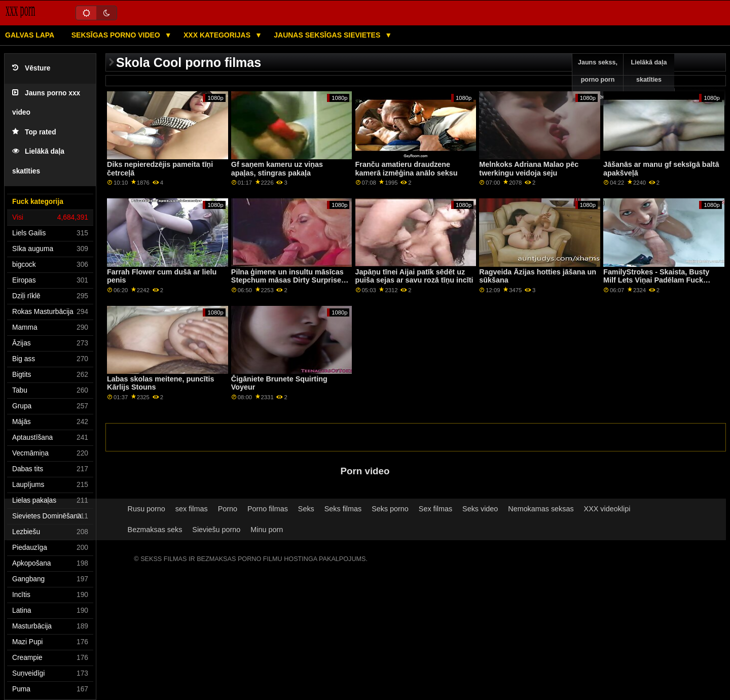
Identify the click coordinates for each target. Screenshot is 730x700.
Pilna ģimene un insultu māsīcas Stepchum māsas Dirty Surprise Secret (287, 280)
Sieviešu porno (216, 530)
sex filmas (192, 509)
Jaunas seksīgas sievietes (328, 35)
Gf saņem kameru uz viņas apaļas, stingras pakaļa (277, 169)
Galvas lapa (30, 35)
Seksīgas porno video (117, 35)
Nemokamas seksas (541, 509)
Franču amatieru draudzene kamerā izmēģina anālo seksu (407, 169)
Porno (228, 509)
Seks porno (390, 509)
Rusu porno (147, 509)
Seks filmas (343, 509)
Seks (306, 509)
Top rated (34, 132)
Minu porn (267, 530)
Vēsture (31, 68)
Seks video (480, 509)
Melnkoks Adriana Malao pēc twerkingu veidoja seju (529, 169)
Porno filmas (268, 509)
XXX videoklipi (607, 509)
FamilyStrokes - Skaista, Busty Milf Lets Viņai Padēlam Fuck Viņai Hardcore (656, 280)
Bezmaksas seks (155, 530)
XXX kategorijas (218, 35)
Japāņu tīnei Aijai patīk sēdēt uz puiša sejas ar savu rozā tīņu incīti (414, 276)
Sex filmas (435, 509)
